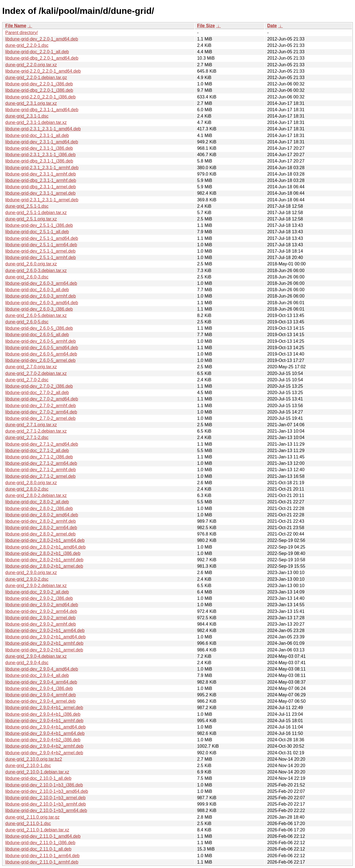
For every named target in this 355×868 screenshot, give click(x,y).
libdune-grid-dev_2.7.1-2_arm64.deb (41, 463)
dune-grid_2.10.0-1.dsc (28, 766)
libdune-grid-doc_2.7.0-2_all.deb (37, 393)
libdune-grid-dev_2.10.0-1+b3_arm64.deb (46, 810)
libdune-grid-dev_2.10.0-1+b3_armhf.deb (45, 804)
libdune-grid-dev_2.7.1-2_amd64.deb (42, 444)
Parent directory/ (21, 33)
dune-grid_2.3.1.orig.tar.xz (31, 103)
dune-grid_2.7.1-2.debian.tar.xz (36, 431)
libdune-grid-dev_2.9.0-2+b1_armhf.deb (44, 643)
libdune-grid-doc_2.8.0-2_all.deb (37, 502)
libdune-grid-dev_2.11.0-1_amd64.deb (43, 836)
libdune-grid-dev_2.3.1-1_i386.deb (39, 148)
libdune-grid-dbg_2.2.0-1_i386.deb (39, 90)
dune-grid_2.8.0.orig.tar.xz (31, 483)
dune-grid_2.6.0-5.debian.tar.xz (36, 315)
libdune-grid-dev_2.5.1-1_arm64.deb (41, 245)
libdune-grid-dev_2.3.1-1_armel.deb (40, 193)
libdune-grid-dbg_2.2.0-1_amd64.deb (42, 58)
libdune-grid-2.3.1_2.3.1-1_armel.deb (42, 200)
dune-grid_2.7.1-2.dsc (27, 437)
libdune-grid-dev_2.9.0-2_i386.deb (39, 598)
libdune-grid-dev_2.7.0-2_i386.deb (39, 386)
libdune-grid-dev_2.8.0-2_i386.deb (39, 508)
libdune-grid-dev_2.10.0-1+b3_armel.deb (45, 798)
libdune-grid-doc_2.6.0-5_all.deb (37, 335)
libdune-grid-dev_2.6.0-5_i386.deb (39, 328)
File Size (206, 26)
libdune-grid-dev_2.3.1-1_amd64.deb (42, 142)
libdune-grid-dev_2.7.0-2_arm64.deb (41, 412)
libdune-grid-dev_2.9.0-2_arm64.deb (41, 611)
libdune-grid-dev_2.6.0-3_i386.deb (39, 309)
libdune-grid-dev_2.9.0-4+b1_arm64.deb (45, 733)
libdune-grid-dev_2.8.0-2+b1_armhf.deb (44, 560)
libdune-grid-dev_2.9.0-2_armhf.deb (40, 624)
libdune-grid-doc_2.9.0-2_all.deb (37, 592)
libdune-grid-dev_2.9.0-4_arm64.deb (41, 682)
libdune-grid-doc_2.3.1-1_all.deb (37, 135)
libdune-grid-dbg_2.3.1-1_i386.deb (39, 161)
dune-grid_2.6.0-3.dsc (27, 277)
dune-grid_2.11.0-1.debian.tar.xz (37, 830)
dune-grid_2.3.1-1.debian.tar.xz (36, 122)
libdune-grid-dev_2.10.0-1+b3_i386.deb (44, 785)
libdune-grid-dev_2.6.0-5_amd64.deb (42, 348)
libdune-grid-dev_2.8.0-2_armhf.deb (40, 521)
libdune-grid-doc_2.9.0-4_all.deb (37, 675)
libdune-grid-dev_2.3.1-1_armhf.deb (40, 174)
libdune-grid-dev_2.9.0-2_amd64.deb (42, 605)
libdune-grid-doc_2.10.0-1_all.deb (38, 778)
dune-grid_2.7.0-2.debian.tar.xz (36, 373)
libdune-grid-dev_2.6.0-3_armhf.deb (40, 296)
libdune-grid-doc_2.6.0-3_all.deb (37, 290)
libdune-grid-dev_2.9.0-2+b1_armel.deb (44, 650)
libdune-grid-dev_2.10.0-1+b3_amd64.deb (47, 791)
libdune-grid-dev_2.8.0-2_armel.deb (40, 534)
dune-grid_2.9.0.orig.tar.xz (31, 573)
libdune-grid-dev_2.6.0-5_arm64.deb (41, 354)
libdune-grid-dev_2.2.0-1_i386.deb (39, 84)
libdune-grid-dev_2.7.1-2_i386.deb (39, 457)
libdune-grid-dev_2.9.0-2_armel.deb (40, 618)
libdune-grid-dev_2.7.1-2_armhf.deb (40, 470)
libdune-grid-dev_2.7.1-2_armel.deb (40, 476)
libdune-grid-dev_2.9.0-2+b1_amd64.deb (45, 637)
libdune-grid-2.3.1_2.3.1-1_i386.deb (40, 155)
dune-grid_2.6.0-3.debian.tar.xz (36, 271)
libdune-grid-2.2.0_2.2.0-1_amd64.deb (43, 71)
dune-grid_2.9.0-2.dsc (27, 579)
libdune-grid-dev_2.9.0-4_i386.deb (39, 688)
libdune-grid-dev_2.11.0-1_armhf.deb (42, 862)
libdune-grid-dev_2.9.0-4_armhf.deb (40, 695)
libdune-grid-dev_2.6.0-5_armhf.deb (40, 341)
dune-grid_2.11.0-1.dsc (28, 823)
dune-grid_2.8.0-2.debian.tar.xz (36, 495)
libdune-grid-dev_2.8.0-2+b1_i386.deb (43, 553)
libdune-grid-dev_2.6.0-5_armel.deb (40, 360)
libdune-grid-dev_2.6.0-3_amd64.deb (42, 303)
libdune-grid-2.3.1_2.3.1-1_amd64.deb (43, 129)
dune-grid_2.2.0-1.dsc (27, 45)
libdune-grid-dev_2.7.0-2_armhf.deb (40, 406)
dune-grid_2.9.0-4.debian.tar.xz (36, 656)
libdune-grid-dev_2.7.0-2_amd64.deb (42, 399)
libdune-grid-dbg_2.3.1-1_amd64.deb (42, 110)
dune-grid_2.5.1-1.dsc (27, 206)
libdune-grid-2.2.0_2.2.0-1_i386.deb (40, 97)
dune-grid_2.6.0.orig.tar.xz (31, 264)
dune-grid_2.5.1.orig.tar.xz (31, 219)
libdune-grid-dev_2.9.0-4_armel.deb (40, 701)
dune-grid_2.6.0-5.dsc (27, 322)
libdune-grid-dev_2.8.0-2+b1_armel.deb (44, 566)
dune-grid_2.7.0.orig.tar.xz (31, 367)
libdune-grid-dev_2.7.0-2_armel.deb (40, 418)
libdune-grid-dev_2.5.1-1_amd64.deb (42, 238)
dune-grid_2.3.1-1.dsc (27, 116)
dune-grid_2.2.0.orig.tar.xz (31, 65)
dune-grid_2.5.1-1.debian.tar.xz (36, 213)
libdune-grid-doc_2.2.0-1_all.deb (37, 52)
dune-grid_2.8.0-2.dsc (27, 489)
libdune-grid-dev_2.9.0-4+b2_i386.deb (43, 740)
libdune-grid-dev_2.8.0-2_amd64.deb (42, 515)
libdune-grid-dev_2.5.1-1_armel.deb (40, 251)
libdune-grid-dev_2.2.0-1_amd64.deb (42, 39)
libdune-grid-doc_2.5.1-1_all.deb (37, 232)
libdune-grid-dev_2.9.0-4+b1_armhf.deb (44, 721)
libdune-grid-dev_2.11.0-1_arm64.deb (42, 856)
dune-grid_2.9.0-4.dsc (27, 663)
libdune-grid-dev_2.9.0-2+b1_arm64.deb (45, 630)
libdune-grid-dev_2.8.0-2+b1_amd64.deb (45, 547)
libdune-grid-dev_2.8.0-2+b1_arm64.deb (45, 540)
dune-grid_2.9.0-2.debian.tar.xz (36, 586)
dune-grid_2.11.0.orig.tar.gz (32, 817)
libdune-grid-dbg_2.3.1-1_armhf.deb (41, 180)
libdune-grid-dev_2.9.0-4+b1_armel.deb (44, 708)
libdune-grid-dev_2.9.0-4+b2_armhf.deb (44, 746)
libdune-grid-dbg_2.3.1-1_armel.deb (40, 187)
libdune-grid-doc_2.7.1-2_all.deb (37, 451)
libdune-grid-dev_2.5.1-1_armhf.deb (40, 257)
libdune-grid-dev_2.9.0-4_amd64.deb (42, 669)
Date (272, 26)
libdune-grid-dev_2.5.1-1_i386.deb (39, 225)
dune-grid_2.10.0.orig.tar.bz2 (34, 759)
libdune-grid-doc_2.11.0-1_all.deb (38, 849)
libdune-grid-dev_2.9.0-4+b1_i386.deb (43, 714)
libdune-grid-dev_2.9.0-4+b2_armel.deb (44, 753)
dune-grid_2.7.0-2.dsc (27, 380)
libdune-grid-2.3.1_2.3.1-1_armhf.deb (42, 168)
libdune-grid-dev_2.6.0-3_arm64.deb (41, 283)
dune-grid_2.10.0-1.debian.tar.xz (37, 772)
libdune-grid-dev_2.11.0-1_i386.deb (40, 843)
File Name (16, 26)
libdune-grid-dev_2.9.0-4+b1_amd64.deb (45, 727)
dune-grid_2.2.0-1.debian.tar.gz (36, 78)
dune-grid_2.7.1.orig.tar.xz (31, 425)
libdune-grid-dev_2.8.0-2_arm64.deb (41, 528)
